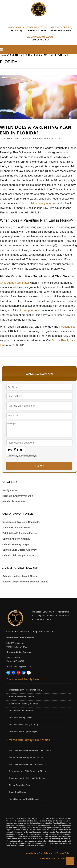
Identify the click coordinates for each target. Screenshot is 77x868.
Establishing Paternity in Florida (20, 533)
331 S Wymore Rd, (15, 643)
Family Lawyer (10, 490)
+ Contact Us (64, 858)
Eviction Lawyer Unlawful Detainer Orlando (25, 582)
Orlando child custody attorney (38, 203)
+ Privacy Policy (63, 853)
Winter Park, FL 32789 (17, 647)
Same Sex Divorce (18, 792)
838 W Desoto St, (15, 657)
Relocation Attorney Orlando (18, 496)
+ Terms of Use (47, 858)
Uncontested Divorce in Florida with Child (28, 764)
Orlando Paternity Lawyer (16, 544)
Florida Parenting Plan (19, 785)
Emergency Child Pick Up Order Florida (27, 778)
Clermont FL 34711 (15, 661)
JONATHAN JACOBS (27, 139)
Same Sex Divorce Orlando (17, 528)
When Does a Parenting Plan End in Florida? (36, 130)
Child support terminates (15, 283)
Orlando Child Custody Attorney (19, 550)
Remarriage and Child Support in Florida (28, 771)
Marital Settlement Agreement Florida (26, 757)
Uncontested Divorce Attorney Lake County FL (30, 750)
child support (25, 310)
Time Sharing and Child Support (24, 799)
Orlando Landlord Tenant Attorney (21, 576)
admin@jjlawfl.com (22, 666)
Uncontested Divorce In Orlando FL (21, 522)
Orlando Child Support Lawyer (19, 555)
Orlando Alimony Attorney (16, 539)
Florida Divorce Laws (14, 501)
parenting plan (68, 327)
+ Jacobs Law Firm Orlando (38, 853)
